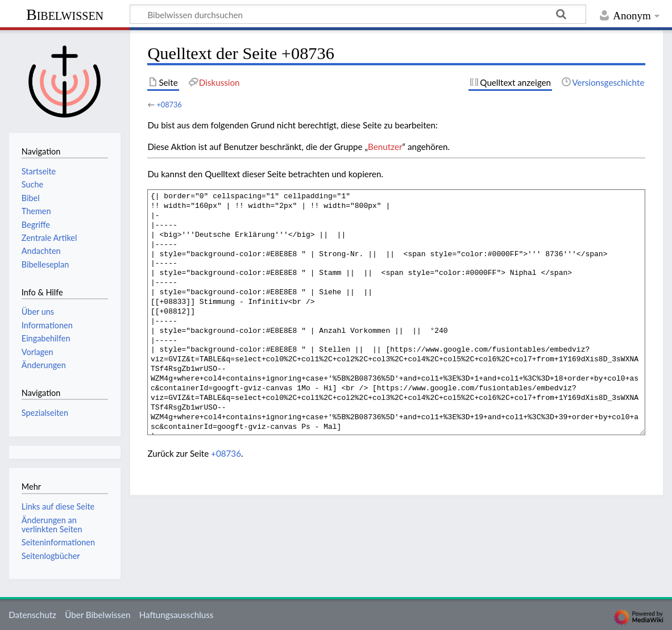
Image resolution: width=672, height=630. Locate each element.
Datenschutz (32, 615)
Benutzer (385, 147)
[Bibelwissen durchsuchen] (358, 14)
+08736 (169, 105)
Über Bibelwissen (98, 615)
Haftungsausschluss (177, 615)
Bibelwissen (65, 14)
